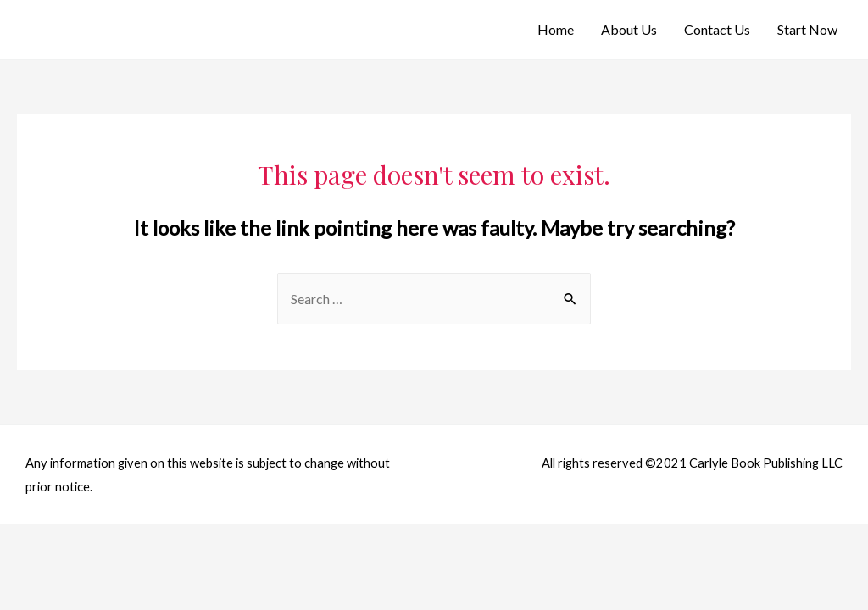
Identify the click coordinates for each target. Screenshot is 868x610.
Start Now (807, 29)
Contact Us (717, 29)
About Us (629, 29)
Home (556, 29)
